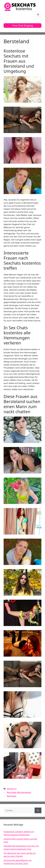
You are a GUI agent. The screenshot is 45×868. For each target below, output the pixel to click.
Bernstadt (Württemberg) (19, 792)
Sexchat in (12, 789)
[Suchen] (38, 810)
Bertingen (12, 796)
